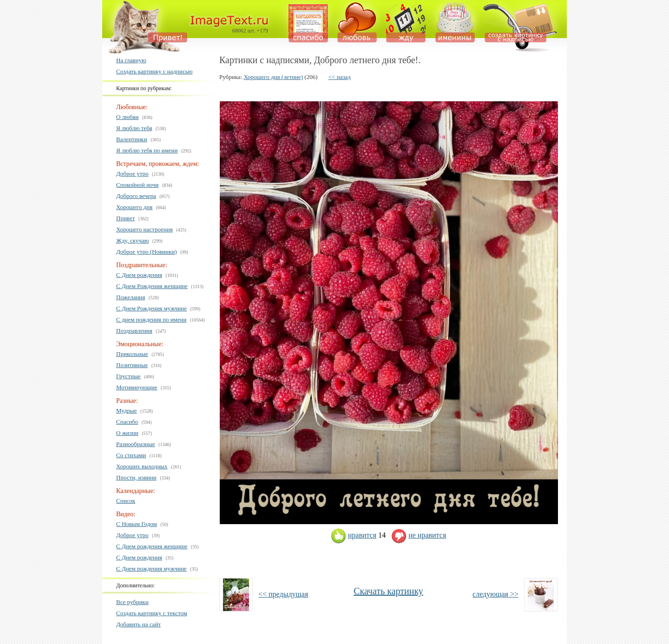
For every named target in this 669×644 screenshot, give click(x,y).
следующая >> (495, 594)
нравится (354, 535)
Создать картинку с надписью (154, 71)
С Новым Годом (137, 524)
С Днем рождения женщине (152, 546)
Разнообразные (136, 444)
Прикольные (132, 354)
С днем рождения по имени (151, 319)
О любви (128, 117)
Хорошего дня (134, 207)
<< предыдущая (283, 594)
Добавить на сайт (138, 624)
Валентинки (132, 139)
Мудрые (127, 411)
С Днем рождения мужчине (151, 568)
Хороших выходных (142, 466)
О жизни (127, 433)
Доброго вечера (136, 196)
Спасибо (127, 422)
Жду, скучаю (132, 240)
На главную (131, 60)
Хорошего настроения (144, 229)
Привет (125, 218)
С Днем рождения (139, 275)
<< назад (340, 77)
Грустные (128, 376)
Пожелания (131, 297)
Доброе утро (132, 174)
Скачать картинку (388, 591)
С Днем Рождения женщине (152, 286)
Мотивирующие (137, 387)
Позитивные (132, 365)
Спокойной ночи (138, 185)
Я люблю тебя (134, 128)
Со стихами (131, 455)
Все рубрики (132, 602)
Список (126, 501)
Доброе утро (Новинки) (147, 252)
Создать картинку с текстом (152, 613)
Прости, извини (136, 477)
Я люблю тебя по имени (147, 150)
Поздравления (134, 331)
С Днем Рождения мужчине (151, 308)
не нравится (419, 535)
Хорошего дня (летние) (273, 77)
